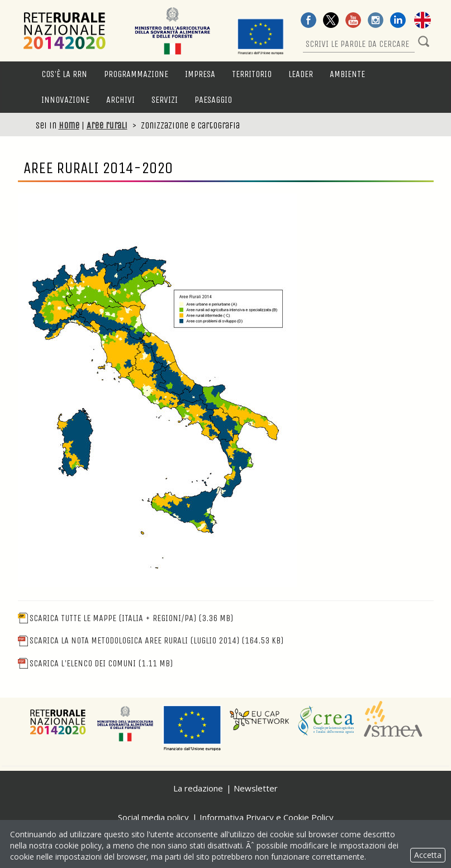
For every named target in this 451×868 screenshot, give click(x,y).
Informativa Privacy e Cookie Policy (267, 817)
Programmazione (136, 74)
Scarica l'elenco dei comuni (95, 663)
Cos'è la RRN (64, 74)
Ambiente (347, 74)
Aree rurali (107, 125)
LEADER (301, 74)
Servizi (165, 100)
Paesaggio (213, 100)
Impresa (200, 74)
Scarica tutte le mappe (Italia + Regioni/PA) (125, 618)
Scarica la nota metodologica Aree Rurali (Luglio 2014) (151, 640)
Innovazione (65, 100)
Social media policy (153, 817)
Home (69, 125)
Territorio (252, 74)
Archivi (120, 100)
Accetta (428, 855)
